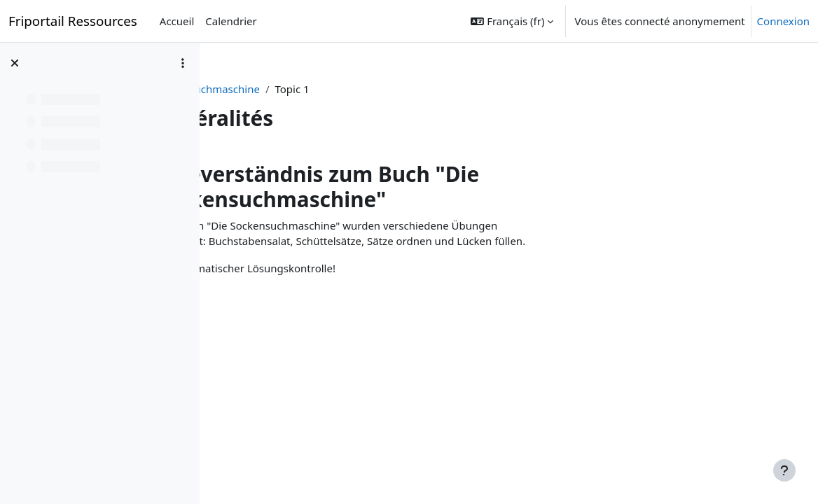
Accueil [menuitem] (177, 21)
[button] (512, 21)
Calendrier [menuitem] (231, 21)
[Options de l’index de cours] (183, 63)
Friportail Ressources (73, 21)
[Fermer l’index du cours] (15, 63)
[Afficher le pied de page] (784, 470)
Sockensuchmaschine (280, 89)
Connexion (783, 21)
